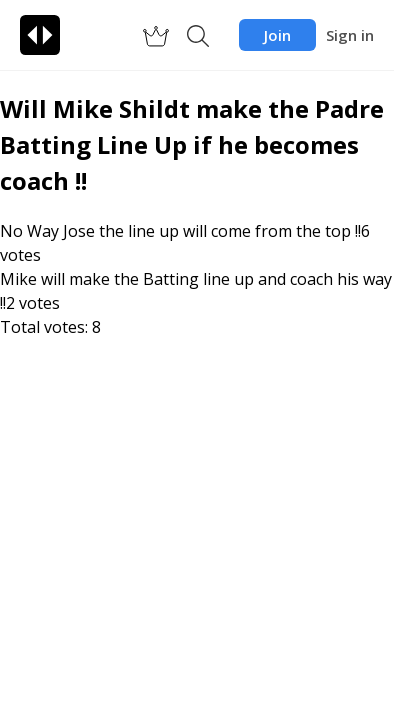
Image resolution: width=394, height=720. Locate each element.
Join (277, 35)
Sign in (350, 35)
